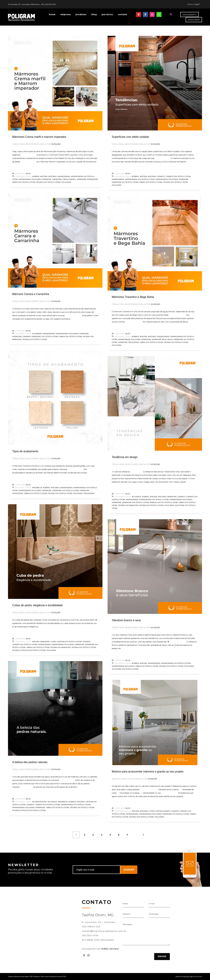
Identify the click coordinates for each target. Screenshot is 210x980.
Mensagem (128, 924)
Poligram (66, 182)
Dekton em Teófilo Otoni (70, 642)
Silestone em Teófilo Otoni (125, 669)
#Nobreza (37, 488)
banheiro (172, 497)
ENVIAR (162, 956)
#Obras (36, 176)
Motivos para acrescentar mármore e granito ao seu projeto (148, 772)
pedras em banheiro (128, 505)
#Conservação (39, 802)
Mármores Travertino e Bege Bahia (133, 297)
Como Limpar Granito (160, 811)
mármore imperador (87, 179)
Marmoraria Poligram (30, 179)
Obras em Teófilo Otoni (24, 182)
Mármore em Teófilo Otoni (125, 182)
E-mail (152, 904)
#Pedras (53, 176)
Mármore (47, 179)
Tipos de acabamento (25, 451)
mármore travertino (129, 342)
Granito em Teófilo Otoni (178, 176)
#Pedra (44, 176)
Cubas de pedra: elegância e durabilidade (37, 605)
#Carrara (37, 334)
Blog (28, 174)
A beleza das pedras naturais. (30, 762)
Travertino (89, 493)
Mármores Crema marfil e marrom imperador (39, 137)
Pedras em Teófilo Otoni (48, 182)
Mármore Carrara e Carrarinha (31, 294)
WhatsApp (154, 914)
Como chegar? (194, 4)
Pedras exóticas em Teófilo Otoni (29, 650)
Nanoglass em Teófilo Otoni (164, 502)
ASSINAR (129, 870)
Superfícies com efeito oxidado (130, 137)
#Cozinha (136, 497)
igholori (56, 144)
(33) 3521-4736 (50, 4)
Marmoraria (64, 176)
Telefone (126, 914)
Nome (125, 904)
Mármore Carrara (21, 337)
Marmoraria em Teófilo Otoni (140, 179)
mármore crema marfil (64, 179)
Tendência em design (125, 457)
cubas (54, 642)
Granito (161, 176)
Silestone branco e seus (126, 620)
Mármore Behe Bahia (162, 339)
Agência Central (196, 977)
